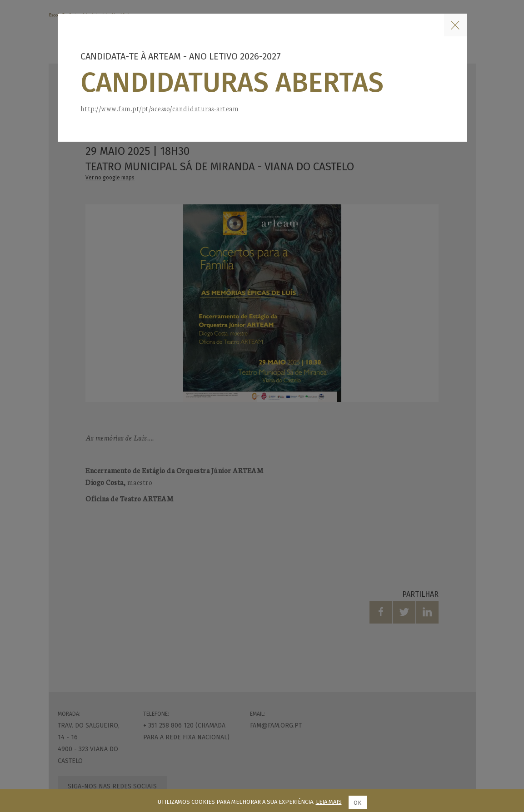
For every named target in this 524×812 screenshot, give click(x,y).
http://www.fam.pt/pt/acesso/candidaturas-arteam (160, 108)
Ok (357, 803)
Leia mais (329, 802)
